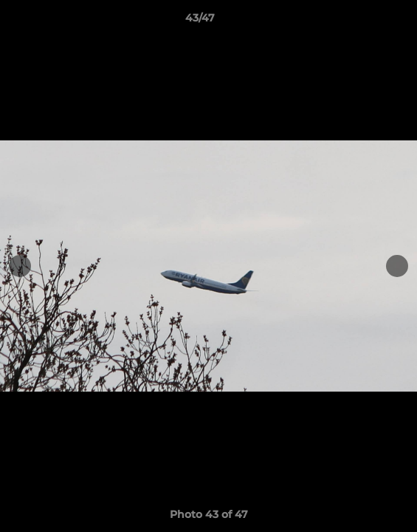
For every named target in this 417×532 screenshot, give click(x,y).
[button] (364, 21)
